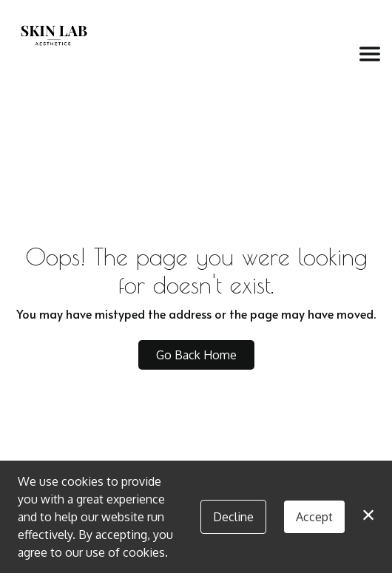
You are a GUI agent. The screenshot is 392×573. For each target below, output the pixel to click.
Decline (233, 517)
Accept (314, 517)
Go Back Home (196, 355)
